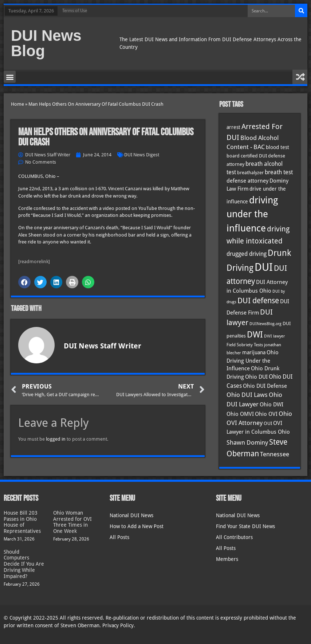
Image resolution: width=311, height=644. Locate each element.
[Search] (301, 11)
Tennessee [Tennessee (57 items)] (275, 454)
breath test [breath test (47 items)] (279, 172)
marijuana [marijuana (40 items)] (254, 352)
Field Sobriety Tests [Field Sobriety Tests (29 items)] (245, 345)
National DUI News (131, 515)
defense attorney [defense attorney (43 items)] (247, 181)
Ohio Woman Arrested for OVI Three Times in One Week (72, 522)
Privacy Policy (118, 625)
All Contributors (234, 537)
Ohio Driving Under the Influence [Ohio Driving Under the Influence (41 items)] (253, 360)
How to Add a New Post (137, 526)
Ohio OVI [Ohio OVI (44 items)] (266, 414)
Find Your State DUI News (245, 526)
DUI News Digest (142, 155)
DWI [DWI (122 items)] (255, 335)
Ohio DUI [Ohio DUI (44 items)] (256, 377)
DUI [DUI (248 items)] (264, 267)
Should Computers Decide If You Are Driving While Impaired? (24, 564)
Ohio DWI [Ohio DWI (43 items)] (271, 405)
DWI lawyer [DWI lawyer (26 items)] (274, 336)
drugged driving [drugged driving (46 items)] (247, 254)
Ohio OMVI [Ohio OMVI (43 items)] (240, 414)
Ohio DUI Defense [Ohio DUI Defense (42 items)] (265, 386)
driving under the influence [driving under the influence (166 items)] (252, 214)
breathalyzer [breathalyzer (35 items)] (250, 172)
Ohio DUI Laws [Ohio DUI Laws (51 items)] (247, 395)
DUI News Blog (46, 43)
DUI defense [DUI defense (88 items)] (258, 301)
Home (17, 104)
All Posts (119, 537)
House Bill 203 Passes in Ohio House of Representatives (22, 522)
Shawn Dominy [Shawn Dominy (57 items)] (247, 442)
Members (227, 559)
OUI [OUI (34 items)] (268, 423)
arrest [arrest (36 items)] (233, 127)
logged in (56, 439)
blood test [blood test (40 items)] (277, 147)
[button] (10, 77)
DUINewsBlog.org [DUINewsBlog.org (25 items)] (265, 324)
